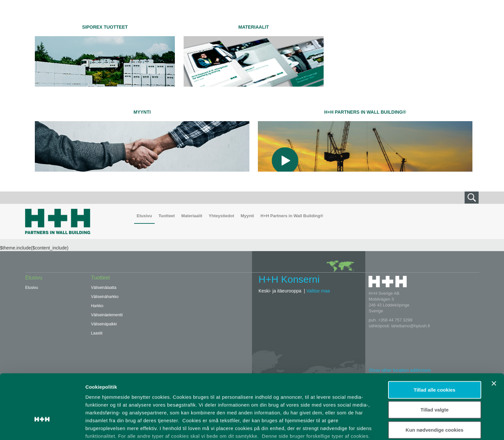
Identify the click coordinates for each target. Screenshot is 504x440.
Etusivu (144, 216)
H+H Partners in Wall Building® (365, 112)
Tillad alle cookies (435, 345)
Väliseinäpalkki (104, 324)
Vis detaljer (338, 427)
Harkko (97, 306)
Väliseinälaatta (104, 288)
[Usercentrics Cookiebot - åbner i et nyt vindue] (42, 427)
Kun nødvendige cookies (435, 385)
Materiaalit (254, 27)
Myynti (142, 112)
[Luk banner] (494, 339)
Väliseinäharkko (105, 297)
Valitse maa (318, 291)
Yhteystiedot (221, 216)
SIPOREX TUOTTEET (105, 27)
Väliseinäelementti (107, 315)
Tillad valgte (434, 365)
